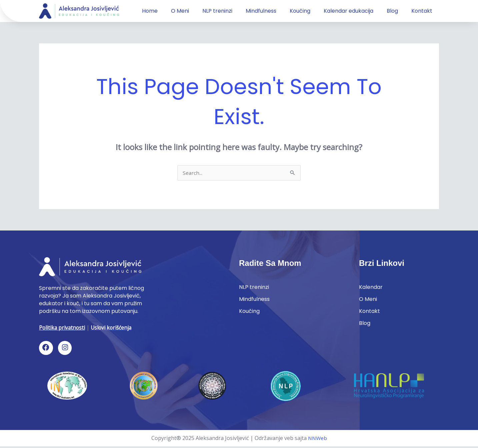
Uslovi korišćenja (113, 328)
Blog (392, 11)
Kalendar (371, 288)
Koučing (300, 11)
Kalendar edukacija (348, 11)
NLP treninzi (217, 11)
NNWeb (317, 439)
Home (150, 11)
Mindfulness (261, 11)
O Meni (180, 11)
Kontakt (422, 11)
